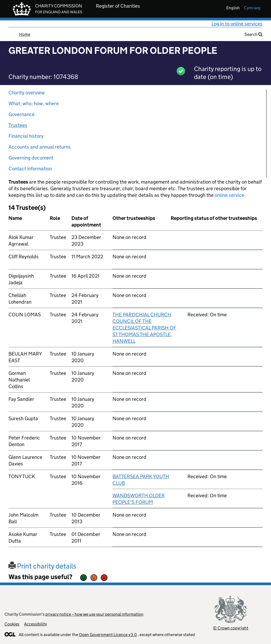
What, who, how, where (34, 103)
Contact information (30, 169)
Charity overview (27, 93)
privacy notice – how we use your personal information (94, 614)
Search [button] (254, 34)
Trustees (18, 125)
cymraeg (252, 8)
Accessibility (35, 624)
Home (25, 34)
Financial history (26, 136)
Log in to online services (237, 24)
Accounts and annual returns (40, 147)
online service (229, 195)
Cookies (12, 624)
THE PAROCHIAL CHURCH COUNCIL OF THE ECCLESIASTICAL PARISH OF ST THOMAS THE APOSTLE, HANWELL (144, 328)
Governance (22, 114)
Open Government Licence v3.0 (108, 635)
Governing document (31, 158)
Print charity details (42, 566)
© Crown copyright (231, 628)
